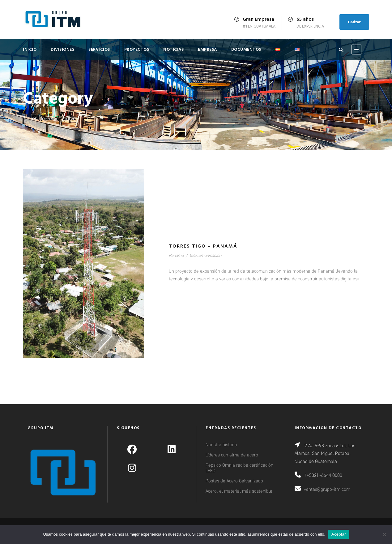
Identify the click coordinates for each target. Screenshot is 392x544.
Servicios (99, 50)
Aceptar (339, 534)
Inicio (30, 50)
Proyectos (137, 50)
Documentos (246, 50)
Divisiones (62, 50)
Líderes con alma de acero (232, 455)
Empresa (207, 50)
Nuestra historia (221, 444)
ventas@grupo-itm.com (327, 489)
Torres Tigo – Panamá (203, 246)
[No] (384, 534)
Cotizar (354, 22)
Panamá (176, 255)
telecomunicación (205, 255)
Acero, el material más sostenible (239, 491)
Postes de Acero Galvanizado (234, 481)
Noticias (173, 50)
